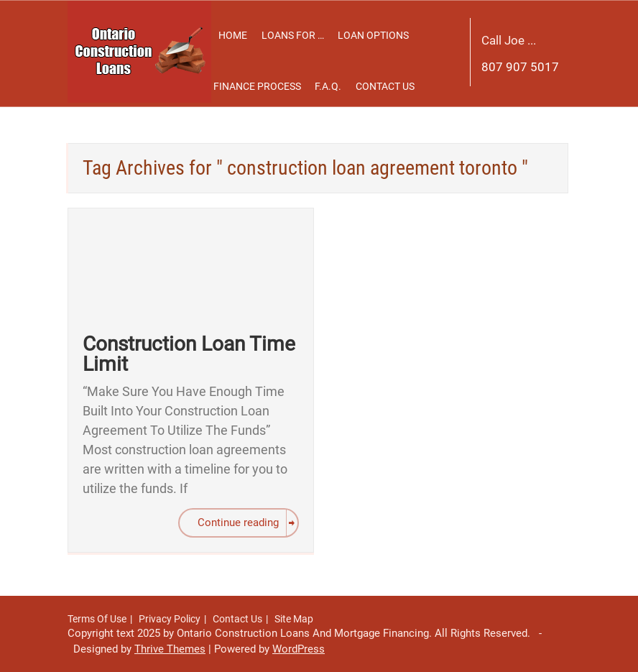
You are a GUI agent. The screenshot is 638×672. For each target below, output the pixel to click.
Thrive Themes (170, 649)
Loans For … (293, 35)
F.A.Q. (328, 86)
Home (233, 35)
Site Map (294, 619)
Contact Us (385, 86)
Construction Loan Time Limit (189, 354)
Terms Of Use (97, 619)
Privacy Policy (170, 619)
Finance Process (257, 86)
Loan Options (373, 35)
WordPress (299, 649)
